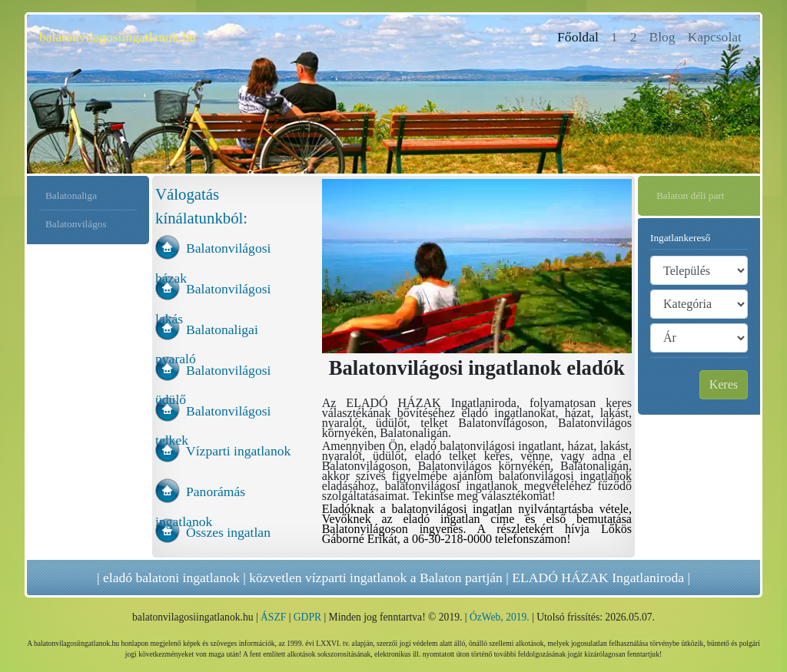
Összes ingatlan (228, 532)
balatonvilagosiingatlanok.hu (118, 37)
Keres (724, 384)
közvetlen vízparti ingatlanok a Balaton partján (376, 578)
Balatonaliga (71, 195)
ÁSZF (273, 617)
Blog (662, 37)
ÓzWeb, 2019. (500, 617)
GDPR (307, 617)
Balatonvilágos (76, 224)
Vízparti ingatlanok (238, 451)
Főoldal (581, 36)
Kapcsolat (715, 37)
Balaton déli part (690, 195)
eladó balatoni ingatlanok (171, 578)
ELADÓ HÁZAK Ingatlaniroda (598, 578)
